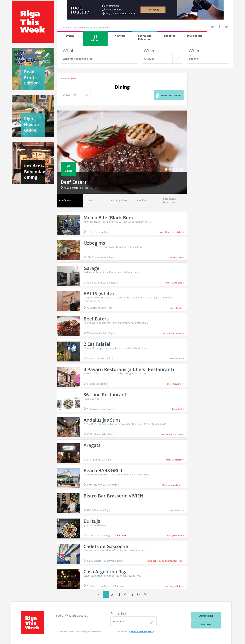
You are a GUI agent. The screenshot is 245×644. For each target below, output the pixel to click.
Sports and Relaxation (145, 37)
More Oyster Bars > (174, 535)
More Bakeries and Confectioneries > (165, 561)
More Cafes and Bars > (173, 434)
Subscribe (118, 614)
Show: (66, 95)
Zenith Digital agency (142, 631)
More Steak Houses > (173, 333)
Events (70, 36)
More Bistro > (177, 308)
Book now (121, 535)
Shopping (170, 36)
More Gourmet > (176, 384)
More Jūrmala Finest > (173, 485)
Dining (95, 39)
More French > (177, 510)
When (150, 51)
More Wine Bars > (175, 283)
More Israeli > (177, 358)
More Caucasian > (175, 460)
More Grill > (178, 409)
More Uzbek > (177, 257)
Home (64, 78)
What (68, 51)
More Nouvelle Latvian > (172, 232)
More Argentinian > (174, 586)
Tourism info (194, 36)
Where (196, 51)
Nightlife (120, 36)
